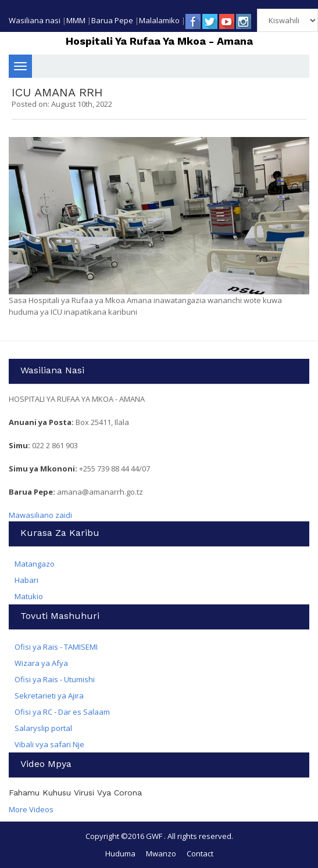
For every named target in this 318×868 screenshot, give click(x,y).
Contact (200, 853)
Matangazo (35, 564)
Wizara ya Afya (41, 663)
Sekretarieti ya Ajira (49, 696)
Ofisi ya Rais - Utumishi (55, 679)
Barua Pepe (112, 20)
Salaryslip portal (43, 728)
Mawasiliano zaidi (40, 515)
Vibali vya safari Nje (49, 744)
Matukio (29, 596)
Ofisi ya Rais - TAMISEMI (56, 647)
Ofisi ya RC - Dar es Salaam (62, 712)
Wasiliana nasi (35, 20)
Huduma (120, 853)
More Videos (31, 809)
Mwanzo (161, 853)
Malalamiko (159, 20)
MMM (76, 20)
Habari (26, 580)
